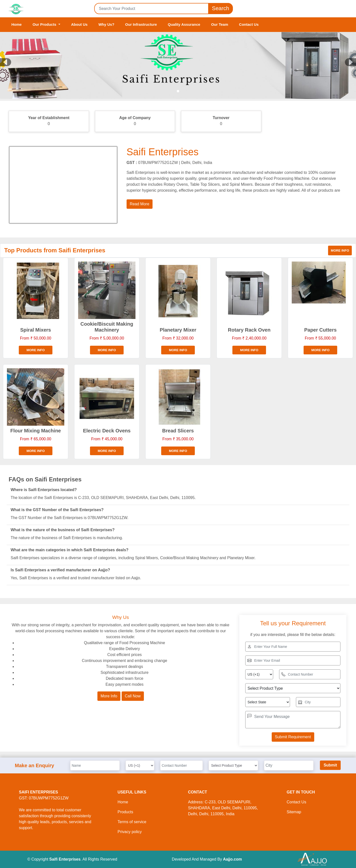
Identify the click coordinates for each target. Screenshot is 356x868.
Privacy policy (130, 832)
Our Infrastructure (141, 24)
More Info (109, 696)
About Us (79, 24)
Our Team (220, 24)
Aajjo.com (232, 859)
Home (17, 24)
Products (125, 812)
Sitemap (294, 812)
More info (340, 250)
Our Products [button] (45, 24)
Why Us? (106, 24)
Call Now (133, 696)
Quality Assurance (184, 24)
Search (221, 9)
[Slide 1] (178, 91)
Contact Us (249, 24)
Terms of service (132, 822)
